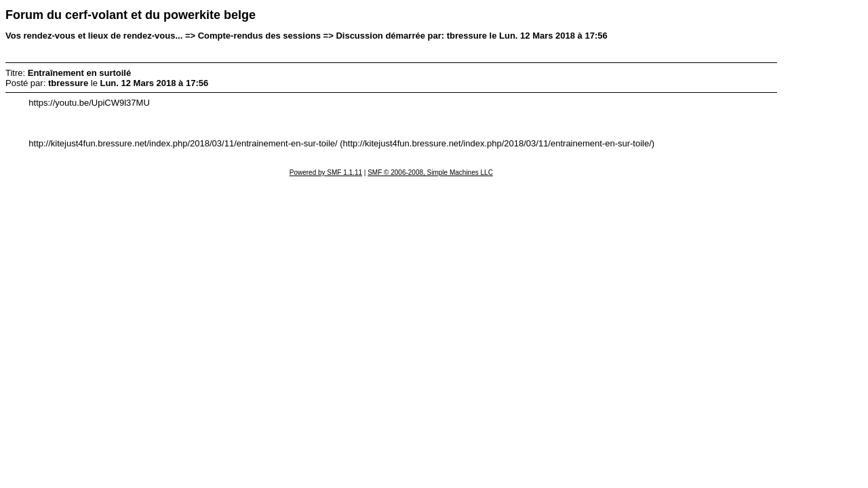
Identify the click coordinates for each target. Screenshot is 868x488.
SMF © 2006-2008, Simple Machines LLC (430, 172)
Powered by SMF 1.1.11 (326, 172)
